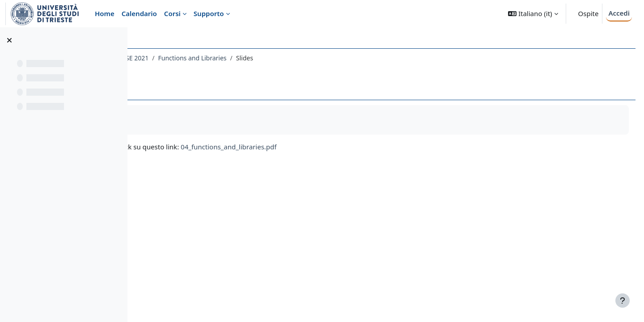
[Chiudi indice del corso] (9, 40)
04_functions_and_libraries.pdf (334, 147)
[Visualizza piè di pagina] (623, 301)
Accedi (619, 13)
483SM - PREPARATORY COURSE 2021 (199, 58)
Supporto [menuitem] (209, 13)
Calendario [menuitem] (139, 13)
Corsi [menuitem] (172, 13)
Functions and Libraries (297, 58)
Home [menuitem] (105, 13)
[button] (533, 14)
